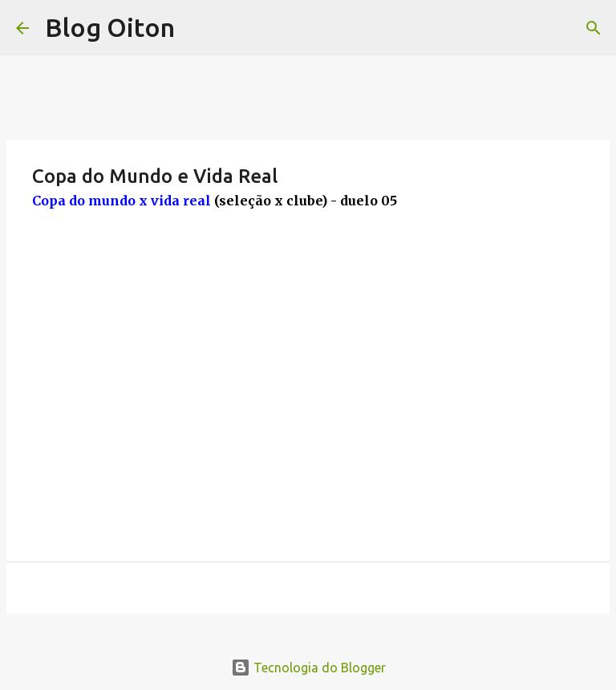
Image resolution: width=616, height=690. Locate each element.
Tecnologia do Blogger (308, 668)
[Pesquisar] (594, 28)
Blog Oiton (110, 27)
